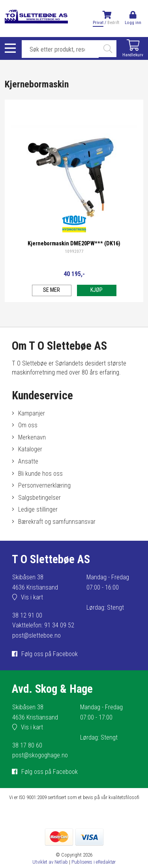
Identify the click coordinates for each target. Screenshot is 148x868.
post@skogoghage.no (40, 755)
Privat (98, 23)
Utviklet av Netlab (50, 862)
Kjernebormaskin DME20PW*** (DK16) (74, 244)
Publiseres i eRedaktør (94, 862)
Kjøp (96, 290)
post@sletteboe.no (37, 635)
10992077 (74, 251)
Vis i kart (32, 597)
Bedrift (113, 23)
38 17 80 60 (27, 745)
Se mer (52, 290)
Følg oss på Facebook (50, 654)
